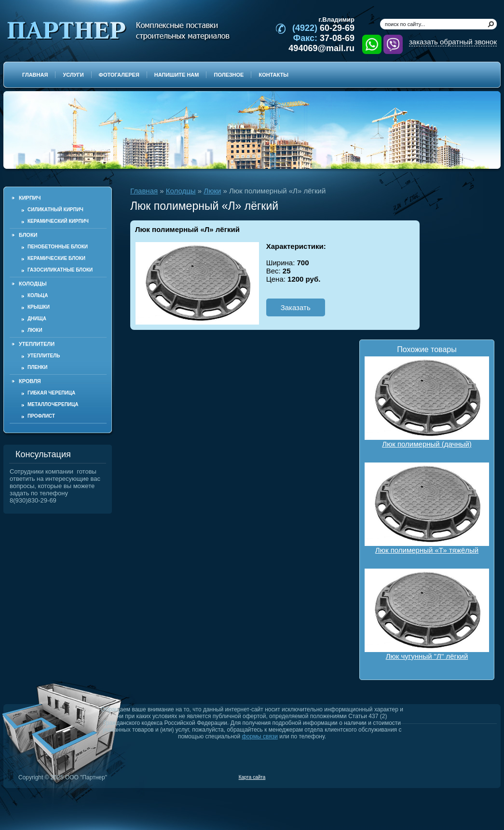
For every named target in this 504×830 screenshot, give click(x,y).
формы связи (260, 736)
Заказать (296, 307)
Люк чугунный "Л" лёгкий (427, 614)
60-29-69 (323, 28)
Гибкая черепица (51, 393)
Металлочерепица (53, 404)
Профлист (41, 416)
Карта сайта (252, 777)
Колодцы (181, 191)
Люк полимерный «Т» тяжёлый (427, 508)
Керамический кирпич (58, 221)
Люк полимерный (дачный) (427, 402)
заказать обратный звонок (453, 42)
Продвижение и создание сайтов (474, 777)
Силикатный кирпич (55, 210)
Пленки (37, 367)
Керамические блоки (56, 258)
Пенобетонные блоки (58, 247)
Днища (37, 319)
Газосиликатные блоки (60, 270)
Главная (144, 191)
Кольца (38, 295)
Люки (35, 330)
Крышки (39, 307)
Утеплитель (44, 356)
